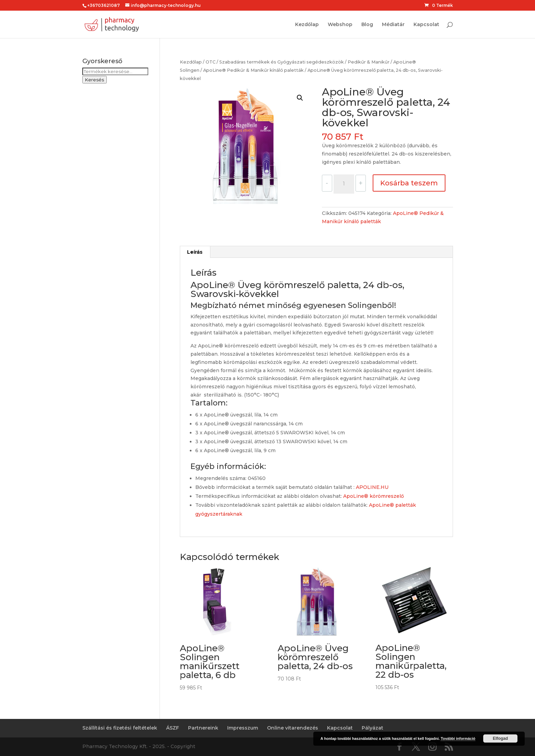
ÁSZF (173, 728)
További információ (458, 738)
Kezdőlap (307, 25)
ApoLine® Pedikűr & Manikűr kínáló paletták (253, 70)
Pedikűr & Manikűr (369, 62)
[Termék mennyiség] (344, 184)
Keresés (95, 80)
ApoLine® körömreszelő (374, 496)
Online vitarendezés (293, 728)
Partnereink (203, 728)
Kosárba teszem (409, 183)
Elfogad (500, 738)
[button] (300, 98)
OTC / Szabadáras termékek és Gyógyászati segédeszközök (275, 62)
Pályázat (373, 728)
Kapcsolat (426, 25)
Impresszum (243, 728)
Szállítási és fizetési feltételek (120, 728)
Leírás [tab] (195, 252)
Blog (367, 25)
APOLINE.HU (372, 487)
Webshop (340, 25)
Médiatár (393, 25)
